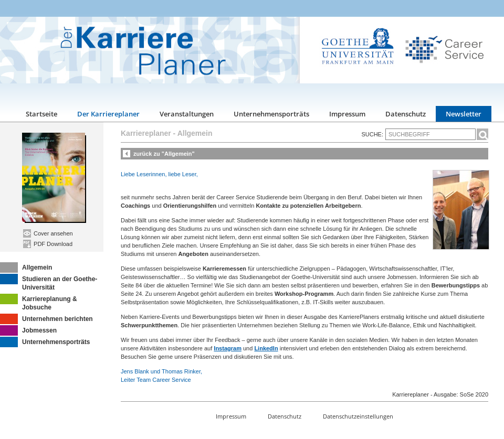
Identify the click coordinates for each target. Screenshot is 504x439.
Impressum (347, 114)
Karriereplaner (146, 133)
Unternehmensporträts (271, 114)
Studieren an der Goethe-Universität (49, 282)
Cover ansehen (48, 233)
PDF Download (48, 244)
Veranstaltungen (187, 114)
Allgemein (26, 267)
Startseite (41, 114)
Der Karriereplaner (108, 114)
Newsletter (464, 114)
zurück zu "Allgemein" (164, 154)
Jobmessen (28, 330)
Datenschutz (406, 114)
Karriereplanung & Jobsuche (39, 302)
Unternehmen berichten (46, 319)
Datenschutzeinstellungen (358, 416)
